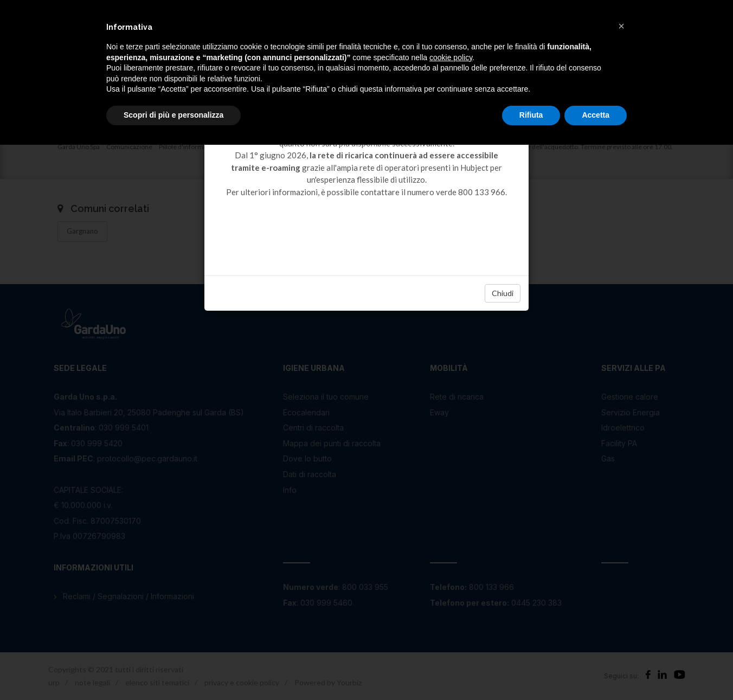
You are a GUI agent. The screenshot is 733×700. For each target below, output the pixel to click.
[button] (621, 26)
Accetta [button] (596, 115)
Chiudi (503, 293)
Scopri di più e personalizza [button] (173, 115)
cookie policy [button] (451, 57)
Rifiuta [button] (531, 115)
